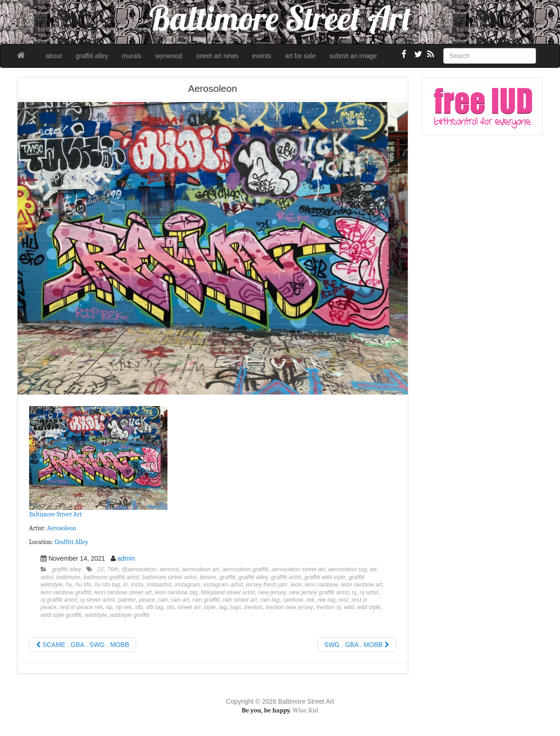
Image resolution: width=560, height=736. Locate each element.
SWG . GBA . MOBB (357, 645)
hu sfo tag (107, 585)
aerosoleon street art (298, 569)
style (210, 607)
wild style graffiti (61, 615)
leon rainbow (321, 585)
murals (132, 56)
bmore (208, 577)
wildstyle (96, 615)
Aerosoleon (62, 528)
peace (147, 600)
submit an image (353, 56)
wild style (369, 607)
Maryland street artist (228, 592)
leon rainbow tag (176, 592)
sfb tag (155, 607)
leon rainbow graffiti (66, 592)
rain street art (240, 600)
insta (137, 585)
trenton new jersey (289, 607)
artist (47, 577)
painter (127, 600)
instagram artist (223, 585)
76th (113, 569)
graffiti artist (286, 577)
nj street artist (97, 600)
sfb (139, 607)
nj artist (369, 592)
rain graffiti (206, 600)
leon (296, 585)
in (125, 585)
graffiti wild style (325, 577)
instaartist (159, 585)
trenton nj (329, 607)
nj (354, 592)
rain (163, 600)
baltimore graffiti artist (111, 577)
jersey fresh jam (267, 585)
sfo (170, 607)
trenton (253, 607)
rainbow (293, 600)
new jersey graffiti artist (319, 592)
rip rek (123, 607)
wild (349, 607)
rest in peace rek (81, 607)
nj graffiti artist (59, 600)
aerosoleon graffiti (245, 569)
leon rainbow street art (123, 592)
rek (310, 600)
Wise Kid (305, 710)
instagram (188, 585)
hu (69, 585)
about (54, 56)
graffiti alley (92, 56)
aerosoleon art (200, 569)
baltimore (68, 577)
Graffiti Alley (71, 542)
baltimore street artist (169, 577)
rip (109, 607)
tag (223, 607)
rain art (180, 600)
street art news (217, 56)
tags (236, 607)
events (262, 56)
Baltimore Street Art (55, 514)
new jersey (272, 592)
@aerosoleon (139, 569)
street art (189, 607)
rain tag (270, 600)
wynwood (169, 56)
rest (343, 600)
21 (101, 569)
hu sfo (83, 585)
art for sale (300, 56)
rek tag (327, 600)
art (373, 569)
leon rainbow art (362, 585)
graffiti (227, 577)
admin (126, 558)
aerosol (169, 569)
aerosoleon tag (347, 569)
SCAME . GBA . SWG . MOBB (83, 645)
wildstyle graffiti (129, 615)
